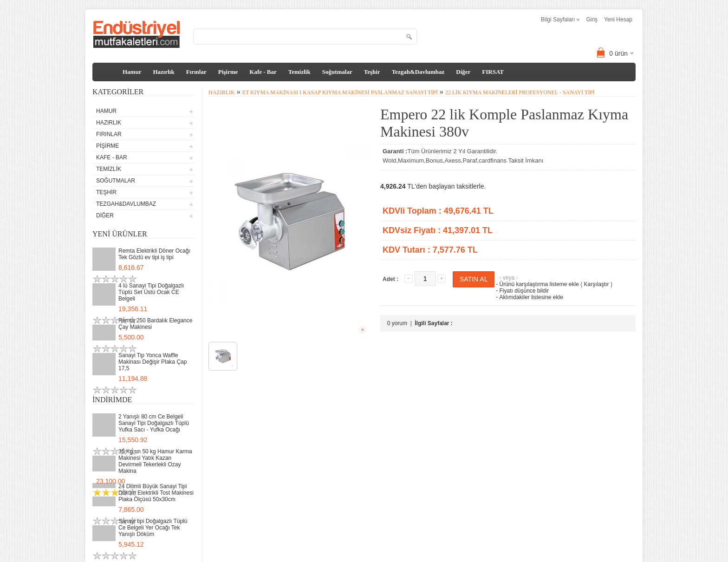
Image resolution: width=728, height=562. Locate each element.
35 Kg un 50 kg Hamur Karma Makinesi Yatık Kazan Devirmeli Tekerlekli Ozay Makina (155, 461)
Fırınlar (196, 72)
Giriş (592, 20)
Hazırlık (163, 72)
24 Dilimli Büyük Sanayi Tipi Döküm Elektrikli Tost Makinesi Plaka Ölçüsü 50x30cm (156, 493)
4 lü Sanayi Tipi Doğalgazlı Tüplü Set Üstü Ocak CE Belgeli (151, 292)
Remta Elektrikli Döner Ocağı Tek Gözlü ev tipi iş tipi (154, 254)
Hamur (132, 72)
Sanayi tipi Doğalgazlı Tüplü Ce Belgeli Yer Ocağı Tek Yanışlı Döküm (153, 528)
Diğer (463, 72)
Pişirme (228, 72)
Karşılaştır (597, 284)
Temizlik (299, 72)
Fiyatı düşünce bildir (522, 291)
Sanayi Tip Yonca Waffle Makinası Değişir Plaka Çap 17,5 (153, 362)
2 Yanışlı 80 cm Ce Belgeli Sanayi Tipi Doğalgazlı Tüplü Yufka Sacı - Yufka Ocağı (154, 423)
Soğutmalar (337, 72)
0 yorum (397, 323)
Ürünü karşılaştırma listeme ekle (536, 284)
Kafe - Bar (263, 72)
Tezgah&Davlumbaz (418, 72)
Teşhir (372, 72)
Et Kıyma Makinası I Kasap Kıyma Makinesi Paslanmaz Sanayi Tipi (340, 92)
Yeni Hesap (618, 20)
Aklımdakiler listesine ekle (529, 297)
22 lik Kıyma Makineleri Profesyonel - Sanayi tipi (520, 92)
